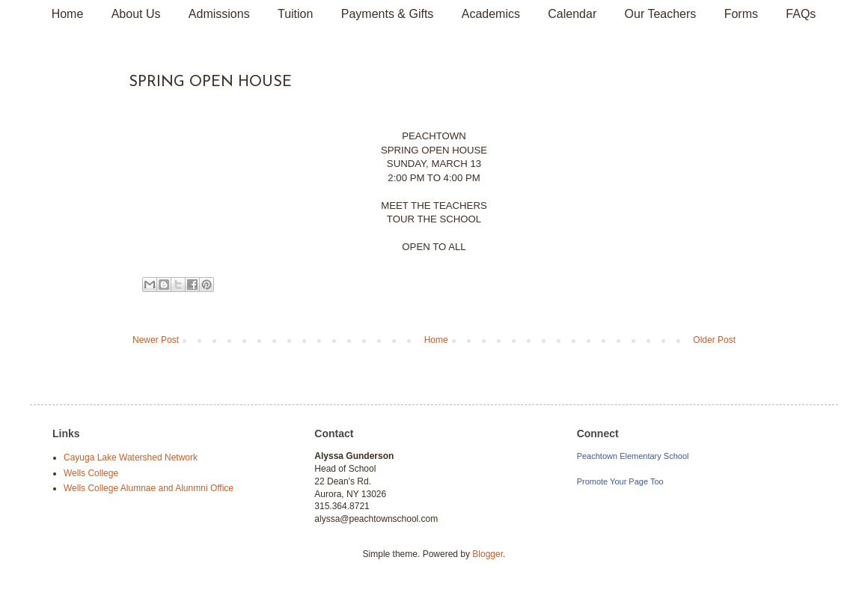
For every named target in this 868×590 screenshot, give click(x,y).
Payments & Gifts (388, 14)
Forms (741, 14)
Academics (491, 14)
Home (68, 14)
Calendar (572, 14)
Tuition (295, 14)
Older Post (714, 340)
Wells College (91, 473)
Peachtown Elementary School (633, 456)
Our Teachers (661, 14)
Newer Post (156, 340)
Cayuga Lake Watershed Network (131, 457)
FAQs (801, 14)
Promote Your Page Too (620, 481)
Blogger (488, 554)
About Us (136, 14)
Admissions (219, 14)
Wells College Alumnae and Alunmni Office (149, 488)
